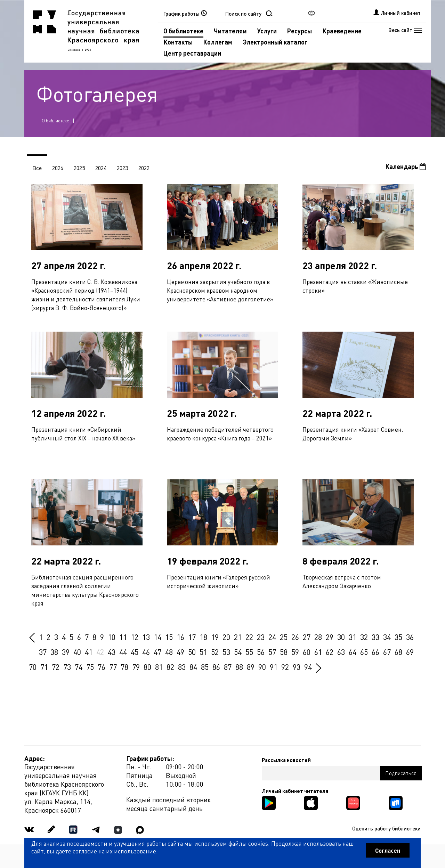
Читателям (230, 31)
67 (387, 652)
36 (410, 637)
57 (272, 652)
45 (135, 652)
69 (410, 652)
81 (159, 667)
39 (66, 652)
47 (157, 652)
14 (157, 637)
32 (364, 637)
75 (90, 667)
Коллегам (218, 42)
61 (318, 652)
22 (249, 637)
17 (192, 637)
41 (89, 652)
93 (297, 667)
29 (330, 637)
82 (170, 667)
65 (364, 652)
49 (180, 652)
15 (169, 637)
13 (146, 637)
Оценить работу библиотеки (386, 828)
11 (123, 637)
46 (146, 652)
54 (238, 652)
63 (341, 652)
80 (147, 667)
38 (54, 652)
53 (226, 652)
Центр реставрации (192, 53)
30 (341, 637)
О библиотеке (183, 31)
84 (193, 667)
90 (262, 667)
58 (284, 652)
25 (284, 637)
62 (330, 652)
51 (203, 652)
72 (56, 667)
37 (43, 652)
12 (135, 637)
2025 (79, 168)
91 (274, 667)
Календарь (406, 166)
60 (307, 652)
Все (37, 168)
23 (261, 637)
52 (215, 652)
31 (353, 637)
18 (203, 637)
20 (226, 637)
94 (308, 667)
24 (272, 637)
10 (112, 637)
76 (102, 667)
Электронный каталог (275, 42)
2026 (58, 168)
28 (318, 637)
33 (375, 637)
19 (215, 637)
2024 (101, 168)
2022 (144, 168)
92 (285, 667)
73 (67, 667)
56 (261, 652)
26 (295, 637)
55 (249, 652)
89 (251, 667)
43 (112, 652)
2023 (122, 168)
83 (182, 667)
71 (44, 667)
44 (123, 652)
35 (398, 637)
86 (216, 667)
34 (387, 637)
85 (205, 667)
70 (33, 667)
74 (79, 667)
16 (180, 637)
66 (375, 652)
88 (239, 667)
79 (136, 667)
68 (398, 652)
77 (113, 667)
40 (77, 652)
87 (228, 667)
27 (307, 637)
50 (192, 652)
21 (238, 637)
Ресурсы (300, 31)
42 (100, 652)
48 (169, 652)
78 (124, 667)
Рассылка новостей (286, 760)
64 (353, 652)
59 (295, 652)
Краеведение (342, 31)
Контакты (178, 42)
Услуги (267, 31)
